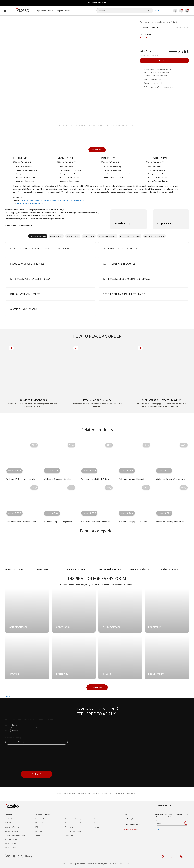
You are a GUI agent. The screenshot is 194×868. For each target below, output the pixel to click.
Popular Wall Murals (45, 11)
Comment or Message (13, 738)
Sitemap (97, 827)
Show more (97, 150)
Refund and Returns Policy (75, 823)
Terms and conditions (73, 831)
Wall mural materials (43, 823)
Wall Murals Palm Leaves (43, 200)
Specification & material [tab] (89, 125)
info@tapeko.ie (134, 819)
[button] (141, 28)
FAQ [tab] (133, 125)
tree (42, 203)
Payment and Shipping (73, 819)
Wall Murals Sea (10, 843)
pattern (22, 203)
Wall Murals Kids (10, 847)
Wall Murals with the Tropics (61, 200)
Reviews (39, 831)
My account (40, 819)
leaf (18, 203)
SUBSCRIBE (186, 823)
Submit (36, 774)
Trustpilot (159, 11)
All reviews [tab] (65, 125)
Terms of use (70, 827)
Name (7, 725)
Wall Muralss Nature (78, 200)
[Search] (149, 11)
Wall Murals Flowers (12, 827)
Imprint (97, 823)
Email (8, 731)
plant (27, 203)
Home (59, 793)
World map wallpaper (12, 839)
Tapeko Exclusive (64, 11)
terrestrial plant (35, 203)
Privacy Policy (100, 819)
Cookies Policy (70, 835)
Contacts (39, 835)
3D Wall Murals (10, 823)
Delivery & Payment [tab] (117, 125)
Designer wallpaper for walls (15, 835)
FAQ (37, 827)
